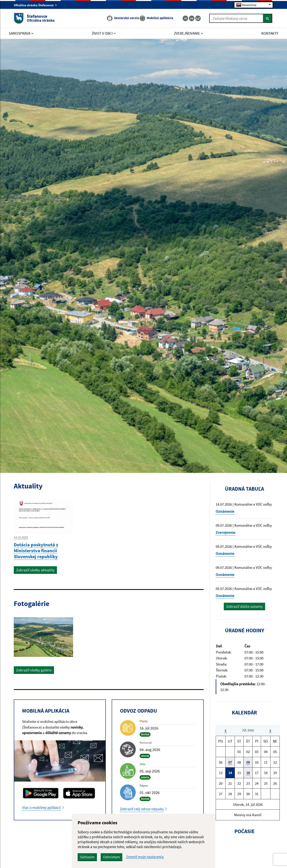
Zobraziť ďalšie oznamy (244, 606)
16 (248, 773)
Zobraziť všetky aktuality (35, 570)
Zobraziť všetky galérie (34, 670)
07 (230, 762)
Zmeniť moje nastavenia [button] (145, 857)
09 (248, 762)
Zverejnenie (226, 532)
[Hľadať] (268, 18)
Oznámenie (225, 511)
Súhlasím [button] (87, 857)
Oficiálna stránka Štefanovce (35, 5)
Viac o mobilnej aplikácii (41, 808)
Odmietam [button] (111, 857)
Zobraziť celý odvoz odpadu (142, 809)
